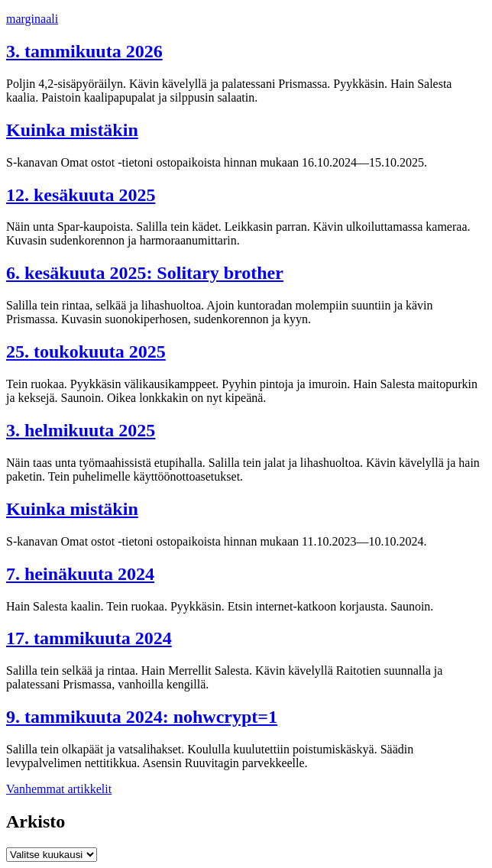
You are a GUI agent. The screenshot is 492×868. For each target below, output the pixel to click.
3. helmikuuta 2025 (81, 430)
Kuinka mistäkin (72, 130)
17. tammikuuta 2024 (89, 638)
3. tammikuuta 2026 (84, 51)
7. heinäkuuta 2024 (80, 574)
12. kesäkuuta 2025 (81, 195)
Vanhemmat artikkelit (59, 789)
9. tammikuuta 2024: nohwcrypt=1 (142, 717)
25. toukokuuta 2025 (86, 351)
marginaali (32, 19)
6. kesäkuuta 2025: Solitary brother (145, 273)
